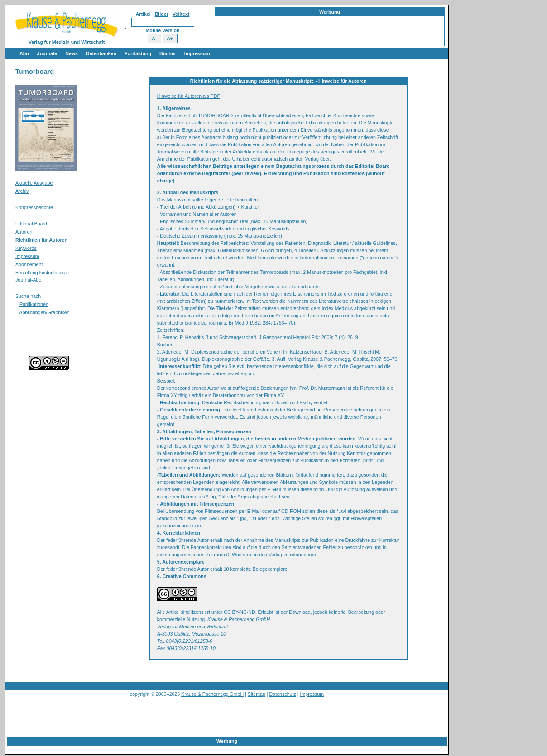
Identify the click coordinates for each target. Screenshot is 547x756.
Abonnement (29, 264)
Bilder (162, 14)
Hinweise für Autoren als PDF (189, 96)
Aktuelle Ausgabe (34, 183)
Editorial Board (31, 224)
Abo (24, 53)
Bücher (168, 53)
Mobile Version (162, 30)
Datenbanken (101, 53)
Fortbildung (138, 53)
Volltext (181, 14)
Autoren (24, 232)
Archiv (22, 191)
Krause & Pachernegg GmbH (212, 694)
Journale (47, 53)
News (72, 53)
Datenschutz (283, 694)
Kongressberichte (34, 207)
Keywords (26, 248)
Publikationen (34, 304)
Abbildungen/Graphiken (44, 312)
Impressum (197, 53)
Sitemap (257, 694)
